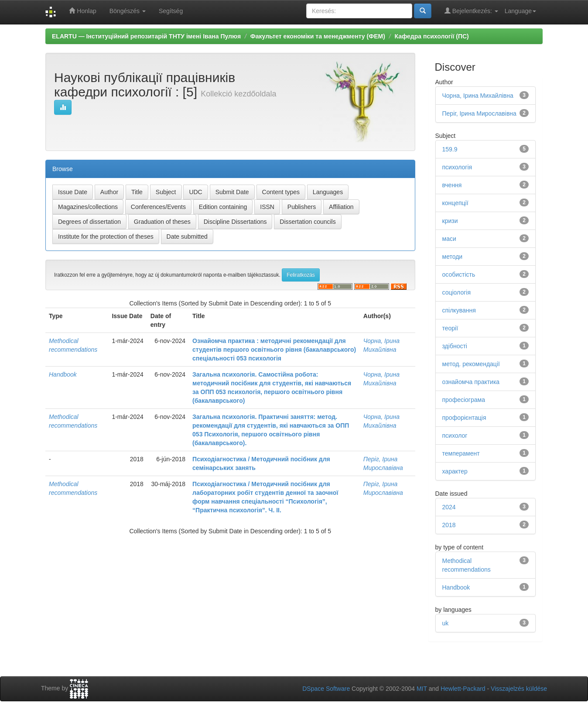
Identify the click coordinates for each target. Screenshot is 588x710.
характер (455, 471)
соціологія (456, 292)
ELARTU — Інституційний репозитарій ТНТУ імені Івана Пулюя (146, 36)
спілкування (459, 310)
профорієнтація (464, 418)
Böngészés (128, 11)
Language (520, 11)
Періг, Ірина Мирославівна (479, 113)
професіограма (464, 400)
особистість (459, 274)
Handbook (63, 374)
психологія (457, 167)
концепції (455, 203)
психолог (455, 436)
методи (453, 257)
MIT (422, 689)
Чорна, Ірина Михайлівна (478, 96)
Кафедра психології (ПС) (432, 36)
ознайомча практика (471, 382)
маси (449, 239)
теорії (450, 328)
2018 (449, 525)
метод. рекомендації (471, 364)
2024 (449, 507)
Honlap (82, 11)
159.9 (450, 149)
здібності (455, 346)
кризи (450, 221)
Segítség (171, 11)
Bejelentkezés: (471, 11)
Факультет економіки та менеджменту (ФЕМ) (318, 36)
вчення (452, 185)
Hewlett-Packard (463, 689)
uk (446, 623)
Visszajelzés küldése (519, 689)
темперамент (461, 453)
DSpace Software (326, 689)
